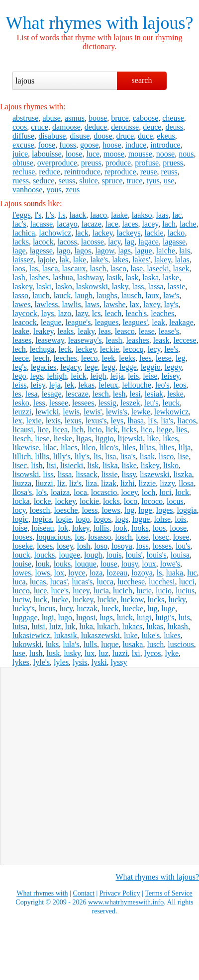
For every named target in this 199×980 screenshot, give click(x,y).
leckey (86, 349)
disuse (80, 136)
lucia (101, 591)
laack (78, 215)
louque (86, 564)
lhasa (136, 421)
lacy (114, 242)
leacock (25, 322)
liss (48, 474)
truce (134, 181)
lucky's (24, 609)
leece (21, 358)
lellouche (137, 385)
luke (131, 635)
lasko (64, 286)
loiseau (43, 528)
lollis (101, 528)
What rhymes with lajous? (157, 877)
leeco (90, 358)
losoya (122, 546)
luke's (151, 635)
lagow (104, 251)
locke (43, 501)
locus (175, 501)
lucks (156, 600)
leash (114, 340)
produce (118, 163)
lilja (185, 448)
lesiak (154, 394)
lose (142, 537)
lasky (120, 286)
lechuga (42, 349)
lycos (153, 653)
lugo (65, 617)
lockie (89, 501)
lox (59, 573)
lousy (130, 564)
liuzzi (44, 483)
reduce (50, 172)
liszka (182, 474)
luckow (132, 600)
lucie (144, 591)
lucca (105, 582)
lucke (60, 600)
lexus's (96, 421)
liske (129, 465)
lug (152, 609)
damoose (66, 127)
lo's (41, 492)
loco (131, 501)
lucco (21, 591)
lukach (108, 626)
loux (149, 564)
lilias (147, 448)
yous (54, 190)
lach (169, 224)
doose (103, 136)
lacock (43, 242)
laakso (142, 215)
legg (109, 367)
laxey (152, 304)
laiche (166, 251)
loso (101, 546)
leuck (171, 403)
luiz (55, 626)
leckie (109, 349)
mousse (140, 154)
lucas (38, 582)
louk (42, 564)
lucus (47, 609)
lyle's (42, 662)
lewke (141, 412)
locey (129, 492)
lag (130, 242)
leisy (38, 385)
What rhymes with (72, 23)
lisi (51, 465)
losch (123, 537)
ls (159, 573)
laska (150, 278)
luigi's (165, 617)
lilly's (62, 456)
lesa (32, 394)
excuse (23, 145)
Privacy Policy (120, 893)
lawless (46, 304)
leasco (125, 331)
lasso (20, 295)
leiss (19, 385)
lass (138, 286)
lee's (171, 349)
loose (74, 154)
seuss (67, 181)
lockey (65, 501)
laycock (25, 313)
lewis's (117, 412)
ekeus (166, 136)
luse (19, 653)
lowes (22, 573)
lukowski (27, 644)
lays (48, 313)
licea (60, 430)
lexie (34, 421)
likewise (26, 448)
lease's (169, 331)
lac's (19, 224)
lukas (155, 626)
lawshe (114, 304)
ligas (84, 439)
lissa (65, 474)
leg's (20, 367)
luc (192, 573)
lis (97, 456)
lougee (69, 555)
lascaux (74, 269)
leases (22, 340)
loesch (40, 510)
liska (110, 465)
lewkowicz (171, 412)
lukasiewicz (31, 635)
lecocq (133, 349)
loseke (23, 546)
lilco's (109, 448)
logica (42, 519)
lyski (99, 662)
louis (114, 555)
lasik (114, 278)
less (39, 403)
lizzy (167, 483)
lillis (42, 456)
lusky (72, 653)
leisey (171, 376)
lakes (120, 260)
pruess (173, 163)
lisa (110, 456)
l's (38, 215)
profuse (147, 163)
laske (171, 278)
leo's (162, 385)
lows (42, 573)
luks (52, 644)
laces (130, 224)
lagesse (41, 251)
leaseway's (85, 340)
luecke (133, 609)
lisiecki (72, 465)
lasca (50, 269)
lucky (177, 600)
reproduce (120, 172)
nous (186, 154)
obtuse (23, 163)
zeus (73, 190)
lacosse (93, 242)
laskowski (92, 286)
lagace (149, 242)
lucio (164, 591)
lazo (65, 313)
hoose (112, 145)
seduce (44, 181)
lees (146, 358)
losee (181, 537)
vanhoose (27, 190)
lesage (52, 394)
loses (45, 546)
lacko (176, 233)
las (34, 269)
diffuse (23, 136)
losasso (99, 537)
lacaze (92, 224)
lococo (152, 501)
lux (90, 653)
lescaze (77, 394)
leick (78, 376)
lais (185, 251)
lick (112, 430)
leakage (181, 322)
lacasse (42, 224)
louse (109, 564)
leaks (65, 331)
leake (21, 331)
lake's (99, 260)
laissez (23, 260)
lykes (21, 662)
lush (36, 653)
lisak (147, 456)
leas (105, 331)
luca (19, 582)
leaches (162, 313)
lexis (53, 421)
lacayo (67, 224)
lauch (41, 295)
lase (137, 269)
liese (42, 439)
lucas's (82, 582)
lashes (39, 278)
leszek (130, 403)
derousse (125, 127)
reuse (149, 172)
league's (78, 322)
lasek (181, 269)
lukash (178, 626)
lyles (61, 662)
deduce (96, 127)
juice (20, 154)
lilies (166, 448)
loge (145, 510)
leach (113, 313)
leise (150, 376)
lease (147, 331)
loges (165, 510)
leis (133, 376)
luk (70, 626)
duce (145, 136)
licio (95, 430)
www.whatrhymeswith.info (126, 902)
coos (20, 127)
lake (80, 260)
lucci (187, 582)
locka (21, 501)
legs (37, 376)
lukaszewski (100, 635)
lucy (66, 609)
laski (44, 286)
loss (143, 546)
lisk (93, 465)
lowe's (170, 564)
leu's (151, 403)
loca (80, 492)
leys (117, 421)
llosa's (22, 492)
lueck (110, 609)
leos (180, 385)
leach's (136, 313)
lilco (89, 448)
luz (103, 653)
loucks (45, 555)
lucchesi (162, 582)
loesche (66, 510)
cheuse (173, 118)
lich (78, 430)
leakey (44, 331)
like (153, 439)
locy (19, 510)
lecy (154, 349)
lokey (81, 528)
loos (159, 528)
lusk (53, 653)
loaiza (60, 492)
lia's (167, 421)
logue (141, 519)
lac (177, 215)
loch (149, 492)
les (17, 394)
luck (41, 600)
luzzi (120, 653)
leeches (65, 358)
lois (180, 519)
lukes (172, 635)
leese (164, 358)
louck (21, 555)
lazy (82, 313)
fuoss (68, 145)
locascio (104, 492)
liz (61, 483)
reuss (169, 172)
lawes (21, 304)
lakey (163, 260)
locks (111, 501)
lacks (21, 242)
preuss (91, 163)
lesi (135, 394)
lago (64, 251)
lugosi (86, 617)
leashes (137, 340)
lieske (63, 439)
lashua (63, 278)
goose (89, 145)
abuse (51, 118)
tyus (153, 181)
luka (86, 626)
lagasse (174, 242)
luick (125, 617)
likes (170, 439)
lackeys (129, 233)
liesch (22, 439)
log (129, 510)
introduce (165, 145)
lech (19, 349)
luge (169, 609)
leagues (106, 322)
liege (164, 430)
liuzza (22, 483)
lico (147, 430)
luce (93, 154)
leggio (151, 367)
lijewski (131, 439)
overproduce (57, 163)
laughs (107, 295)
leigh (98, 376)
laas (162, 215)
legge (128, 367)
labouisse (47, 154)
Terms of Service (168, 893)
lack (82, 233)
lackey (103, 233)
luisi (38, 626)
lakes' (141, 260)
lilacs (69, 448)
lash (19, 278)
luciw (21, 600)
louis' (134, 555)
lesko (21, 403)
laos (19, 269)
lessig (107, 403)
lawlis (72, 304)
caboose (146, 118)
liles (129, 448)
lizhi (127, 483)
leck (65, 349)
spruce (112, 181)
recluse (24, 172)
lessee (59, 403)
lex (17, 421)
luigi (144, 617)
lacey (150, 224)
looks (140, 528)
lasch (98, 269)
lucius (185, 591)
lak (64, 260)
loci (165, 492)
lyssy (119, 662)
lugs (106, 617)
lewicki (47, 412)
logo (83, 519)
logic (20, 519)
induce (136, 145)
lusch (155, 644)
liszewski (155, 474)
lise (183, 456)
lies (182, 430)
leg (181, 358)
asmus (75, 118)
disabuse (52, 136)
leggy (173, 367)
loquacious (53, 537)
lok (63, 528)
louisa (180, 555)
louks (62, 564)
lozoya (142, 573)
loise (20, 528)
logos (103, 519)
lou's (183, 546)
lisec (20, 465)
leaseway (50, 340)
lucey (81, 591)
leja (55, 385)
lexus (73, 421)
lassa (156, 286)
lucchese (131, 582)
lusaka (133, 644)
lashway (90, 278)
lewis (71, 412)
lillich (22, 456)
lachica (24, 233)
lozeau (117, 573)
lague (144, 251)
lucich (123, 591)
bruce (120, 118)
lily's (82, 456)
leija (117, 376)
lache (188, 224)
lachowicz (55, 233)
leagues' (135, 322)
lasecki (158, 269)
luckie (107, 600)
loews (111, 510)
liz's (75, 483)
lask (132, 278)
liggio (104, 439)
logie (64, 519)
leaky (86, 331)
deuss (174, 127)
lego (19, 376)
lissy (129, 474)
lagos (83, 251)
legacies (44, 367)
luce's (60, 591)
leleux (108, 385)
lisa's (128, 456)
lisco (166, 456)
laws (92, 304)
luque (110, 644)
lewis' (93, 412)
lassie (177, 286)
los (79, 537)
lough (93, 555)
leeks (127, 358)
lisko (171, 465)
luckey (83, 600)
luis (184, 617)
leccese (185, 340)
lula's (71, 644)
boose (98, 118)
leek (108, 358)
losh (84, 546)
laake (119, 215)
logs (122, 519)
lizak (109, 483)
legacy (70, 367)
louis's (157, 555)
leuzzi (22, 412)
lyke (172, 653)
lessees (83, 403)
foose (47, 145)
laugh (84, 295)
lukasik (66, 635)
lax (135, 304)
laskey (22, 286)
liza (91, 483)
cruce (40, 127)
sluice (88, 181)
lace (112, 224)
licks (129, 430)
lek (70, 385)
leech (41, 358)
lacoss (67, 242)
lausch (132, 295)
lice (43, 430)
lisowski (26, 474)
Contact (84, 893)
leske (175, 394)
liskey (150, 465)
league (51, 322)
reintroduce (82, 172)
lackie (154, 233)
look (120, 528)
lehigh (57, 376)
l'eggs (22, 215)
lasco (118, 269)
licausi (23, 430)
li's (152, 421)
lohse (162, 519)
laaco (99, 215)
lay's (171, 304)
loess (90, 510)
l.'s (50, 215)
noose (165, 154)
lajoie (47, 260)
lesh (119, 394)
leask (161, 340)
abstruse (25, 118)
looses (22, 537)
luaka (174, 573)
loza (96, 573)
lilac (50, 448)
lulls (90, 644)
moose (114, 154)
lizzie (147, 483)
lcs (97, 313)
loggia (187, 510)
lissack (87, 474)
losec (161, 537)
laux (153, 295)
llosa (186, 483)
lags (124, 251)
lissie (110, 474)
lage (19, 251)
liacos (186, 421)
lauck (62, 295)
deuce (152, 127)
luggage (25, 617)
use (169, 181)
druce (125, 136)
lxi (136, 653)
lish (37, 465)
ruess (21, 181)
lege (91, 367)
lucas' (59, 582)
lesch (101, 394)
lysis (80, 662)
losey (65, 546)
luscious (181, 644)
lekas (86, 385)
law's (171, 295)
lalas (182, 260)
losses (162, 546)
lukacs (132, 626)
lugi (48, 617)
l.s (62, 215)
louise (22, 564)
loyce (77, 573)
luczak (87, 609)
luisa (20, 626)
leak (158, 322)
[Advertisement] (93, 765)
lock (182, 492)
